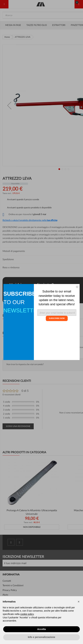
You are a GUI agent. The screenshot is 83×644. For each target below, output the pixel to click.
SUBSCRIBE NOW (57, 318)
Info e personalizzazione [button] (41, 637)
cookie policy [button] (27, 614)
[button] (79, 602)
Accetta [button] (42, 629)
